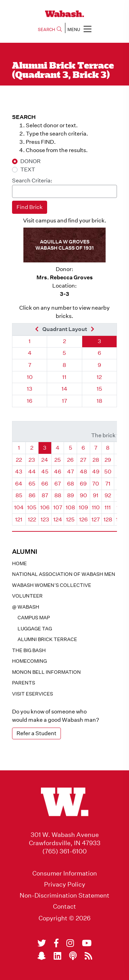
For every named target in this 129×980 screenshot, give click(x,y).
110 (96, 507)
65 (32, 484)
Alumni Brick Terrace (47, 639)
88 (58, 495)
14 (64, 389)
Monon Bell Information (46, 672)
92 (108, 495)
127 (96, 519)
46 (58, 472)
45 (45, 472)
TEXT (28, 169)
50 (108, 472)
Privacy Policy (65, 884)
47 (71, 472)
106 (45, 507)
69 (83, 484)
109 (83, 507)
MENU (79, 29)
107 (58, 507)
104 (19, 507)
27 (83, 460)
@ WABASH (26, 607)
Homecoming (29, 661)
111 (108, 507)
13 (30, 389)
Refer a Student (36, 733)
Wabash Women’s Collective (52, 585)
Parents (24, 683)
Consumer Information (65, 873)
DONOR (30, 161)
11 (64, 377)
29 (108, 460)
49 (96, 472)
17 (64, 401)
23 (32, 460)
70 (96, 484)
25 (58, 460)
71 (108, 484)
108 (70, 507)
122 (32, 519)
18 (99, 401)
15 (99, 389)
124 (58, 519)
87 (45, 495)
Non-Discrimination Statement (64, 896)
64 (19, 484)
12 (99, 377)
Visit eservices (33, 694)
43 (19, 472)
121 (19, 519)
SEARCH (50, 29)
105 (32, 507)
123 (45, 519)
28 (96, 460)
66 (45, 484)
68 (71, 484)
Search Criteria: (32, 181)
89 (71, 495)
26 (70, 460)
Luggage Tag (35, 629)
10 (30, 377)
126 (83, 519)
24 (45, 460)
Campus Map (34, 618)
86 (32, 495)
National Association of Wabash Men (64, 574)
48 (83, 472)
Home (19, 563)
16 (30, 401)
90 (83, 495)
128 (108, 519)
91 (96, 495)
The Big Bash (29, 650)
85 (19, 495)
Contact (64, 907)
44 (32, 472)
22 (19, 460)
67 (58, 484)
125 (70, 519)
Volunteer (27, 596)
